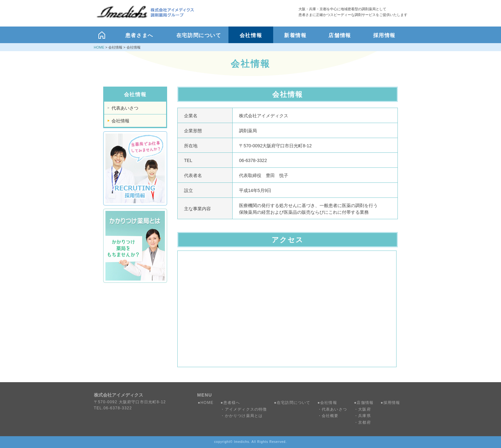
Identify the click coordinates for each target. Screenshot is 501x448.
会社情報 (120, 121)
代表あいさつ (125, 108)
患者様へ (232, 403)
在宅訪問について (294, 403)
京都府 (365, 422)
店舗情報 (365, 403)
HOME (99, 47)
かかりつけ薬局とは (244, 416)
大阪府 (365, 409)
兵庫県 (365, 416)
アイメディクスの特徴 (246, 409)
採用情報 (392, 403)
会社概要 (330, 416)
